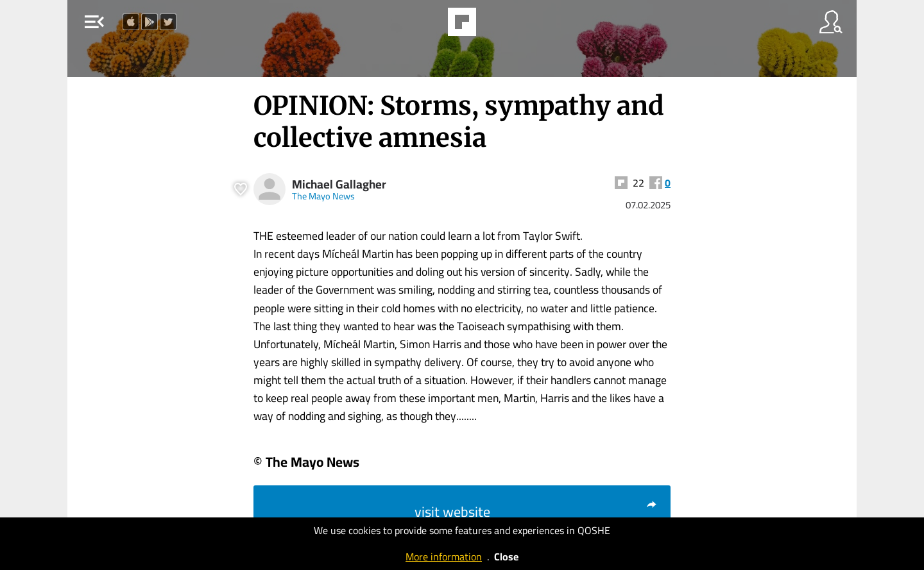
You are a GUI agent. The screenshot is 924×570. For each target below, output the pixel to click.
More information (444, 557)
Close (506, 557)
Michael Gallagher (339, 184)
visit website (536, 512)
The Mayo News (323, 196)
